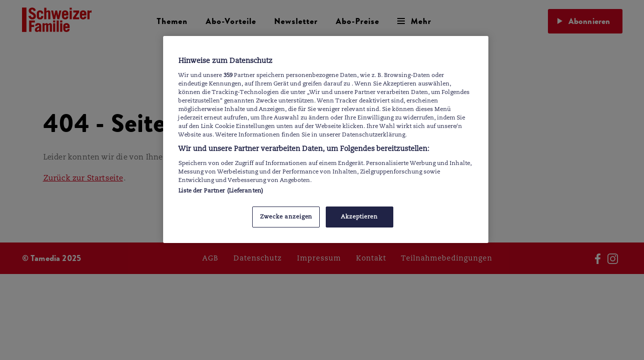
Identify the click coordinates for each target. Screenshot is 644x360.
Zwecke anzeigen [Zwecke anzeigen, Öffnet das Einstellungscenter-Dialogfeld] (286, 216)
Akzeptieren (359, 216)
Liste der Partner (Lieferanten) (221, 190)
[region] (326, 139)
